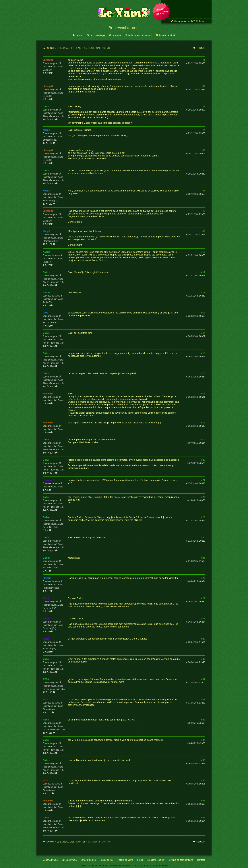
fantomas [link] (48, 394)
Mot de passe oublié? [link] (184, 21)
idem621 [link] (47, 578)
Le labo (79, 35)
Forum (50, 48)
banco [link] (46, 598)
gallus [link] (46, 106)
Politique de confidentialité (180, 860)
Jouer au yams (50, 860)
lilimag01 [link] (48, 60)
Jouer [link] (201, 21)
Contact (201, 860)
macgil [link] (46, 130)
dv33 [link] (45, 313)
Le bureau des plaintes (71, 48)
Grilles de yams (69, 860)
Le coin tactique (97, 35)
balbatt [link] (47, 517)
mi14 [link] (45, 700)
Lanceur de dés (88, 860)
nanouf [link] (47, 252)
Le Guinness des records (140, 35)
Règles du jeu (106, 860)
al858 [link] (46, 679)
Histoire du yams (125, 860)
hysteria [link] (47, 480)
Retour (201, 48)
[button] (161, 12)
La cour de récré (167, 35)
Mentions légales (156, 860)
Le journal (117, 35)
